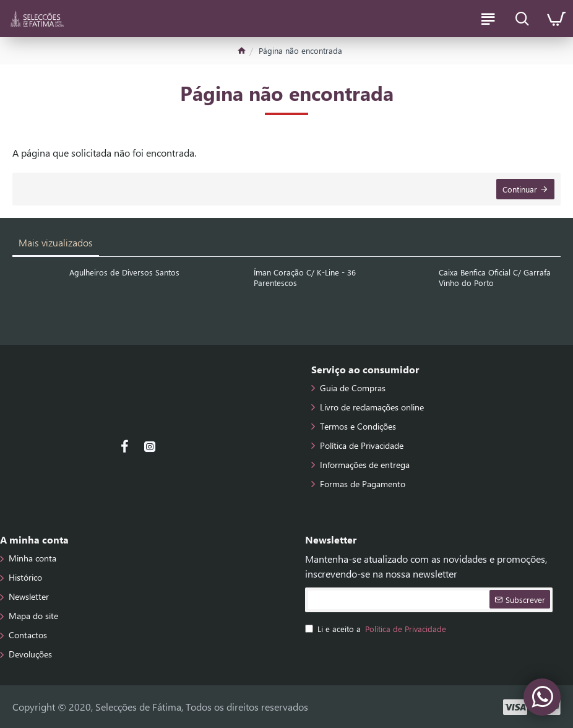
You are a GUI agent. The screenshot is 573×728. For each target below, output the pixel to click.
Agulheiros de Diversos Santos (124, 272)
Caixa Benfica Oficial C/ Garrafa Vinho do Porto (495, 278)
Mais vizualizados (56, 242)
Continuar (520, 189)
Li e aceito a (377, 629)
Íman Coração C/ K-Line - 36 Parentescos (305, 278)
